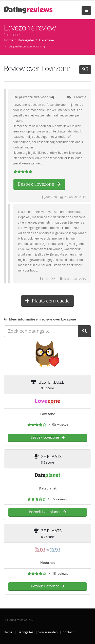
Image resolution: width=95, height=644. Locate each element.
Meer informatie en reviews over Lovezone (40, 319)
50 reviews (60, 425)
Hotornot (48, 563)
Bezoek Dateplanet (48, 512)
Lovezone (56, 69)
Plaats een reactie (48, 301)
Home (8, 632)
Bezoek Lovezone (39, 184)
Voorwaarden (48, 632)
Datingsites (25, 632)
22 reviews (60, 499)
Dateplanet (48, 488)
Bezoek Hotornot (48, 586)
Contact (68, 632)
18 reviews (60, 574)
